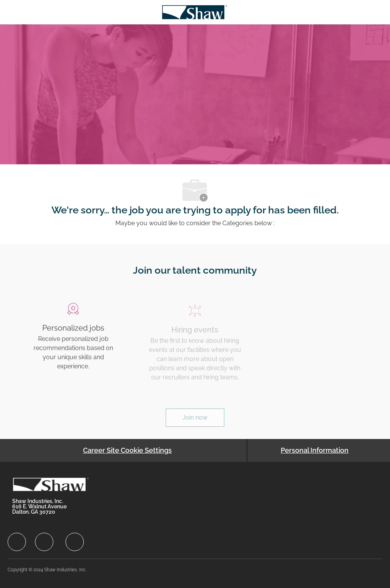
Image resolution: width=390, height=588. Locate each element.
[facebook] (17, 542)
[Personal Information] (315, 450)
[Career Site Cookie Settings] (127, 450)
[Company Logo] (194, 12)
